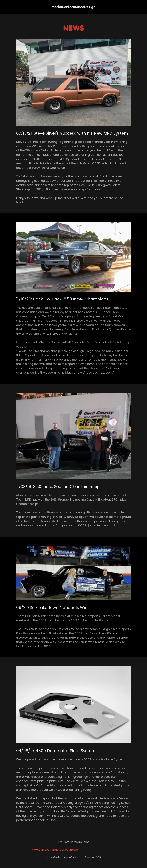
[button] (11, 7)
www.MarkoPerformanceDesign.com (55, 850)
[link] (73, 7)
